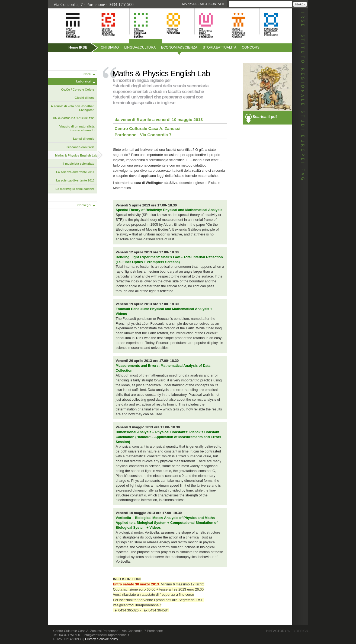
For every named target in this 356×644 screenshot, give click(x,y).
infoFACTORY (287, 631)
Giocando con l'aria (80, 147)
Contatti (217, 4)
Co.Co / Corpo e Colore (78, 90)
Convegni (84, 205)
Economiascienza (179, 47)
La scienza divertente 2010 (75, 180)
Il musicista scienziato (78, 164)
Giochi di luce (84, 98)
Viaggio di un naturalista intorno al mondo (77, 128)
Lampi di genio (84, 139)
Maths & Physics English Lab (76, 155)
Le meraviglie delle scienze (75, 189)
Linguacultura (140, 47)
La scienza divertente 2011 (75, 172)
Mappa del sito (195, 4)
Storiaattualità (220, 47)
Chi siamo (110, 47)
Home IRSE (78, 47)
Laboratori (84, 81)
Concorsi (251, 47)
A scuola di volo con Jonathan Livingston (73, 108)
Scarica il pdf (265, 117)
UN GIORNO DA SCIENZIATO (74, 118)
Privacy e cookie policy (102, 639)
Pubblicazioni (62, 59)
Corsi (87, 74)
